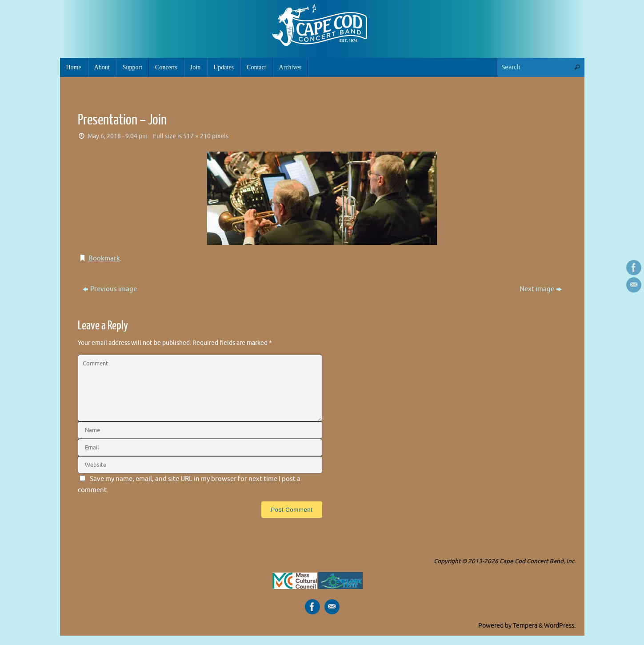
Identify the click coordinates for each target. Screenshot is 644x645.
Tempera (525, 626)
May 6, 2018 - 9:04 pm (118, 136)
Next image (541, 289)
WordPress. (560, 626)
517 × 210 (197, 136)
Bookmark (104, 258)
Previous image (110, 289)
